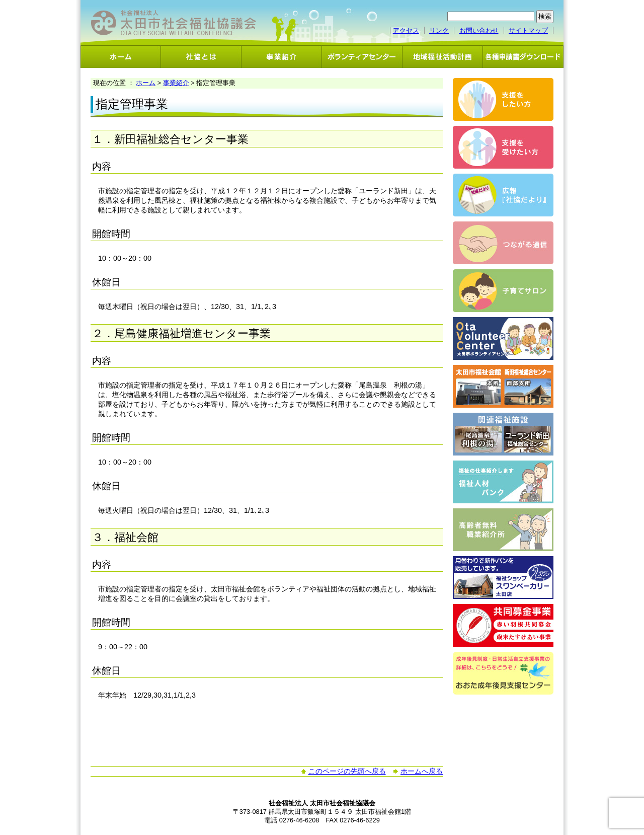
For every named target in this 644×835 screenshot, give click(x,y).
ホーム (121, 57)
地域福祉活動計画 (443, 57)
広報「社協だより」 (503, 195)
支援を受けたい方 (503, 147)
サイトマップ (528, 30)
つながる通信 (503, 243)
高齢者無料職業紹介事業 (503, 530)
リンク (439, 30)
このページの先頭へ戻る (347, 771)
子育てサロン (503, 291)
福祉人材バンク (503, 482)
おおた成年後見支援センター (503, 673)
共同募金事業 (503, 625)
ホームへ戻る (422, 771)
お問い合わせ (479, 30)
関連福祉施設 (503, 434)
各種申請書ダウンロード (523, 57)
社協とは (201, 57)
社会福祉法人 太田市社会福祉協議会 (174, 23)
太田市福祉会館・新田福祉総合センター (503, 386)
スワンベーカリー (503, 578)
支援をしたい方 (503, 99)
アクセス (406, 30)
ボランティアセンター (362, 57)
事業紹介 (282, 57)
